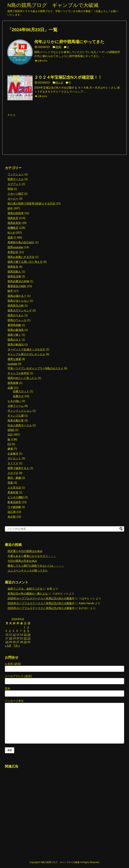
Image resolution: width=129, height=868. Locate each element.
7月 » (17, 646)
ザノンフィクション (20, 411)
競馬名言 (13, 218)
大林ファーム (16, 406)
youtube (12, 364)
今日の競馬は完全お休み (22, 561)
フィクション (16, 174)
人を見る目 (14, 488)
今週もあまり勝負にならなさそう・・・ (32, 556)
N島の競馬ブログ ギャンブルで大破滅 (53, 5)
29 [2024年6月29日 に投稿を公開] (25, 642)
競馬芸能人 (14, 272)
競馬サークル (16, 179)
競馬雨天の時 (16, 306)
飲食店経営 (14, 502)
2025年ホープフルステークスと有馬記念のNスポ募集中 (41, 598)
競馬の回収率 (16, 213)
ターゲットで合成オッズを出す (26, 349)
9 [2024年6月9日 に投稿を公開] (28, 631)
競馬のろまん (16, 315)
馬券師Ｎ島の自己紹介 (21, 242)
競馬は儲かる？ (17, 296)
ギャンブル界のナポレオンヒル (26, 354)
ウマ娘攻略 (14, 507)
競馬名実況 (14, 223)
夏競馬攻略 (14, 325)
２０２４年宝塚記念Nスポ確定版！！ (68, 77)
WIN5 (11, 430)
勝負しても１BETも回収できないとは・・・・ (36, 566)
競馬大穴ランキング (20, 310)
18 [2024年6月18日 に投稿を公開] (11, 638)
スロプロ (13, 473)
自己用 (12, 512)
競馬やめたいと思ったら (22, 378)
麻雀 (10, 449)
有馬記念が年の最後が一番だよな (28, 594)
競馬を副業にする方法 (21, 257)
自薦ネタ (18, 396)
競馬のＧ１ (14, 340)
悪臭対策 (13, 492)
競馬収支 (13, 267)
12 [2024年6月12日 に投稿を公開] (14, 635)
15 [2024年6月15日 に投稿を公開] (25, 635)
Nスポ (59, 83)
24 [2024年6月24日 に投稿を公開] (7, 642)
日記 (10, 435)
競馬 (58, 47)
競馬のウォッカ (17, 320)
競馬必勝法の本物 (18, 281)
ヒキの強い (14, 401)
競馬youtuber (15, 247)
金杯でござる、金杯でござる (25, 589)
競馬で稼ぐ (14, 335)
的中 (10, 208)
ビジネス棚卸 (16, 497)
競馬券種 (13, 383)
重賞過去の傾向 (17, 286)
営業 (10, 483)
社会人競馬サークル (20, 425)
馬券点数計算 (16, 421)
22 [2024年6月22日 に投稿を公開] (25, 638)
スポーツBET (16, 194)
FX (9, 444)
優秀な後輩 (14, 359)
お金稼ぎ (13, 454)
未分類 (12, 517)
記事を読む (43, 61)
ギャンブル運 (16, 416)
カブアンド (14, 184)
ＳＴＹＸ (13, 463)
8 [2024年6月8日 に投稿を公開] (24, 631)
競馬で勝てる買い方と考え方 (25, 262)
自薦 (10, 388)
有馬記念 (13, 252)
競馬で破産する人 (18, 468)
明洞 (10, 189)
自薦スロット (21, 391)
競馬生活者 (14, 276)
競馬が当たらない (18, 301)
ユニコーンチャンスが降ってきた (28, 571)
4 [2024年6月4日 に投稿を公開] (10, 631)
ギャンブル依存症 (18, 373)
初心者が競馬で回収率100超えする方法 (31, 204)
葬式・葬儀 (14, 478)
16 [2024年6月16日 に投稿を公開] (29, 635)
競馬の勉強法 (16, 345)
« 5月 (8, 646)
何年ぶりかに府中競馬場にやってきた (69, 42)
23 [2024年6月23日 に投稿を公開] (29, 638)
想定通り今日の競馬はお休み (25, 551)
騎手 (10, 291)
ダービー (13, 199)
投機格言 (13, 228)
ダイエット (14, 458)
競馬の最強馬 (16, 330)
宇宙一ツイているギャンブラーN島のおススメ (35, 368)
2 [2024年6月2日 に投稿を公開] (28, 627)
